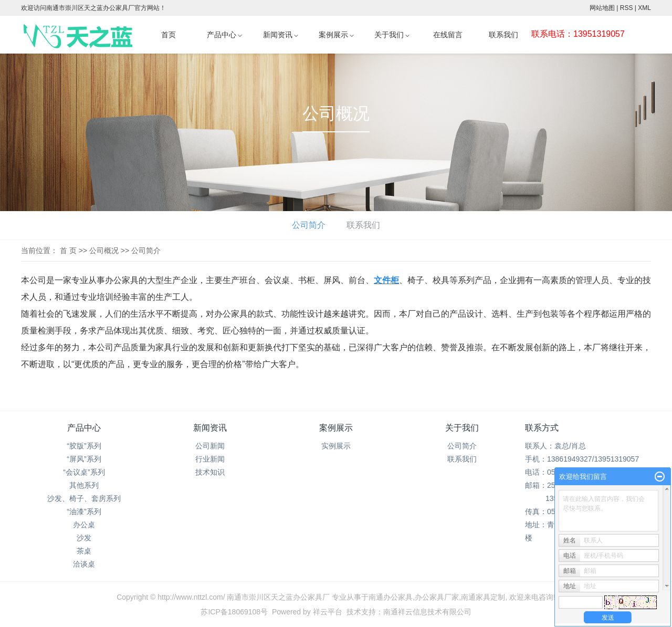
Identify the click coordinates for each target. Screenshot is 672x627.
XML (644, 8)
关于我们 (389, 35)
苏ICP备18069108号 (234, 612)
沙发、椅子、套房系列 (84, 498)
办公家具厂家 (437, 597)
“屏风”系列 (84, 459)
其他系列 (84, 485)
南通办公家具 (391, 597)
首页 (169, 35)
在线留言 (448, 35)
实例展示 (336, 446)
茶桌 (84, 551)
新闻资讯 (278, 35)
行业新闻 (210, 459)
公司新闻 (210, 446)
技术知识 (210, 472)
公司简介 (309, 225)
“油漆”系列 (84, 511)
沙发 (84, 538)
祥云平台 (328, 612)
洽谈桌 (84, 564)
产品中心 (222, 35)
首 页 (68, 250)
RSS (627, 8)
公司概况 (104, 250)
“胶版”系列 (84, 446)
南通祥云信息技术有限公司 (427, 612)
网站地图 (602, 8)
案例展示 (333, 35)
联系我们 (503, 35)
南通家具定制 (483, 597)
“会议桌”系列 (84, 472)
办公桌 (84, 525)
